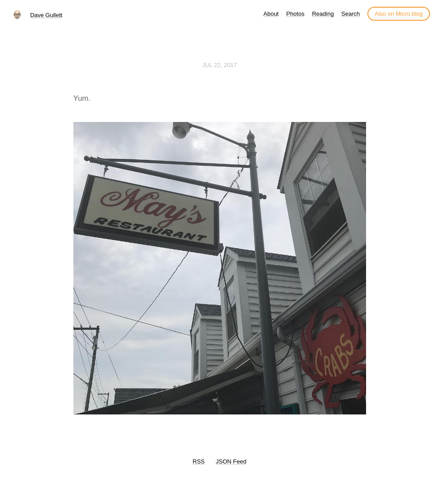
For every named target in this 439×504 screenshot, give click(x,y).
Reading (323, 14)
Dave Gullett (46, 15)
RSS (199, 461)
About (271, 14)
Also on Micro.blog (399, 14)
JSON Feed (231, 461)
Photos (295, 14)
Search (351, 14)
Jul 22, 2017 (219, 65)
